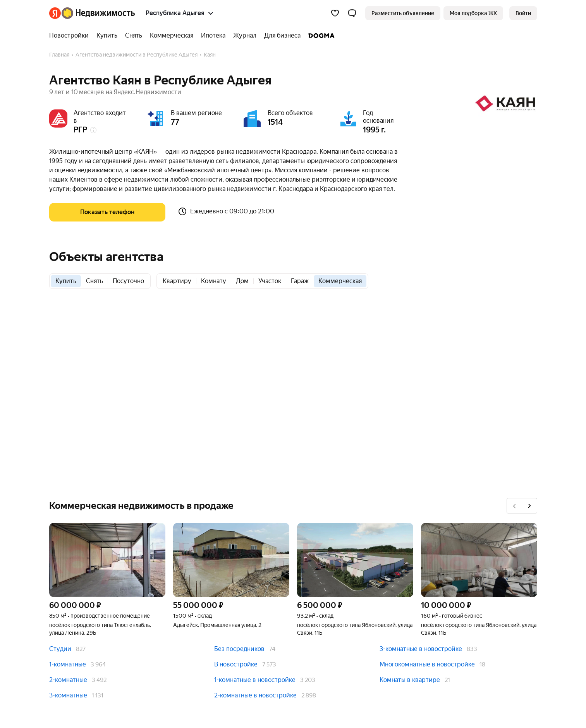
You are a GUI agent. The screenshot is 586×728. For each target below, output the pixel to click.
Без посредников (239, 649)
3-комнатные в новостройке (421, 649)
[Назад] (514, 506)
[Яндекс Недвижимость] (98, 13)
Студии (60, 649)
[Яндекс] (55, 13)
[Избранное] (335, 13)
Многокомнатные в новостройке (427, 664)
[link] (523, 13)
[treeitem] (71, 36)
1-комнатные (68, 664)
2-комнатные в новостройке (255, 695)
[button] (352, 13)
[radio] (66, 281)
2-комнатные (68, 680)
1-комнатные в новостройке (255, 680)
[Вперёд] (529, 506)
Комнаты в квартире (410, 680)
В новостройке (236, 664)
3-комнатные (68, 695)
